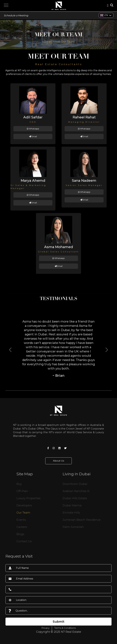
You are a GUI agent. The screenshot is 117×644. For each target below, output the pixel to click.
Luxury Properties (28, 498)
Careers (22, 527)
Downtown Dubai (75, 484)
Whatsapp (33, 129)
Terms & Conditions (65, 628)
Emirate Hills (71, 513)
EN (104, 15)
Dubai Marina (72, 505)
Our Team (23, 513)
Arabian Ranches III (76, 491)
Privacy (45, 628)
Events (21, 520)
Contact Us (24, 541)
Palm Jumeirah (73, 527)
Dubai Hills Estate (75, 498)
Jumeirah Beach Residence (82, 520)
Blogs (20, 534)
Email (33, 136)
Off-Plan (22, 491)
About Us (58, 461)
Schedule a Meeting (16, 15)
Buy (19, 484)
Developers (24, 505)
